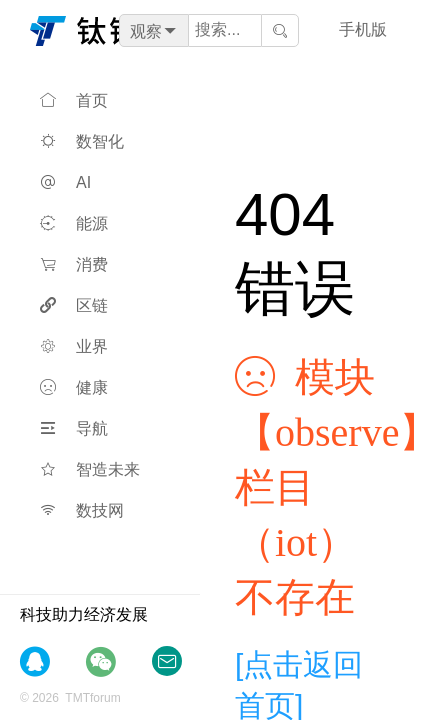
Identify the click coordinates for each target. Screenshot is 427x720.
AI (65, 182)
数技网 (82, 510)
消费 (74, 264)
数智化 (82, 141)
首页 (74, 100)
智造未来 (90, 469)
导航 (74, 428)
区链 (74, 305)
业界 (74, 346)
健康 (74, 387)
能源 (74, 223)
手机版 (363, 29)
